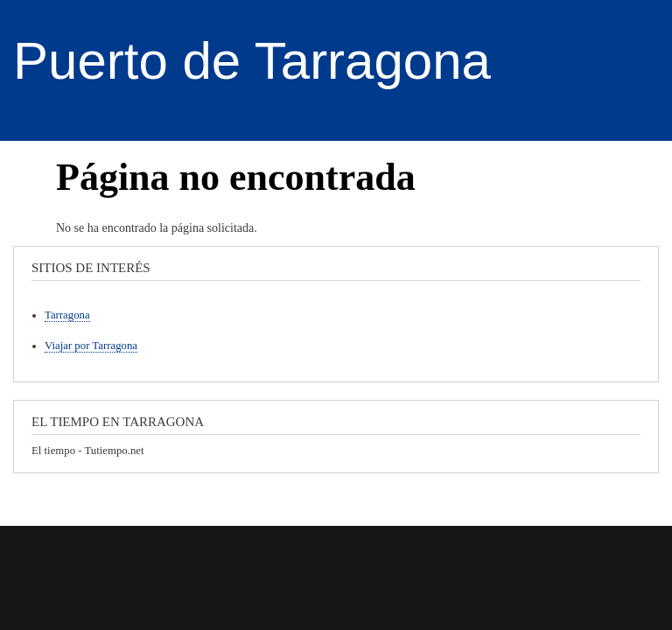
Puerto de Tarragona (252, 61)
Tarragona (67, 315)
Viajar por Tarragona (91, 346)
